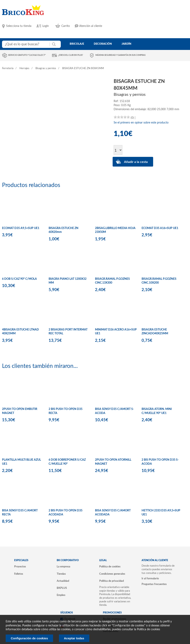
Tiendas (61, 574)
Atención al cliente (91, 26)
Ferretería (8, 68)
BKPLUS (62, 588)
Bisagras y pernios (46, 68)
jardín (126, 44)
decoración (103, 44)
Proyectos (20, 567)
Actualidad (63, 581)
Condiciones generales (112, 574)
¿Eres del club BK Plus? (71, 55)
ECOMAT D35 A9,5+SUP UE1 (21, 228)
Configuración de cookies (29, 638)
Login (46, 26)
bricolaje (77, 44)
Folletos (19, 574)
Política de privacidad (112, 581)
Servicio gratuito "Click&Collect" (27, 55)
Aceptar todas (74, 638)
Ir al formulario (150, 579)
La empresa (64, 567)
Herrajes (24, 68)
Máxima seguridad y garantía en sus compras (120, 55)
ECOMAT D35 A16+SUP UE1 (160, 228)
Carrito (66, 26)
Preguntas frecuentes (154, 584)
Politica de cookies (148, 629)
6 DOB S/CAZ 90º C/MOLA (19, 279)
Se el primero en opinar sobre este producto (141, 123)
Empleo (61, 595)
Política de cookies (110, 567)
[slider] (122, 117)
